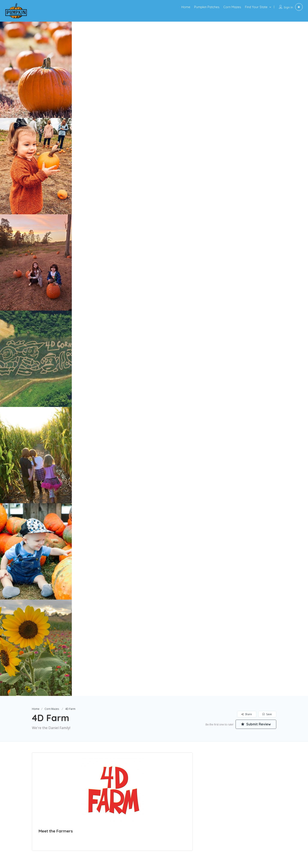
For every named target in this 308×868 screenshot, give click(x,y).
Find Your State (256, 7)
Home (186, 7)
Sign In (288, 7)
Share (247, 714)
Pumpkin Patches (207, 7)
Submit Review (256, 724)
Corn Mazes (232, 7)
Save (267, 714)
